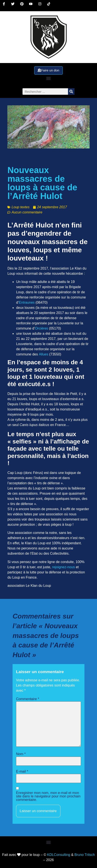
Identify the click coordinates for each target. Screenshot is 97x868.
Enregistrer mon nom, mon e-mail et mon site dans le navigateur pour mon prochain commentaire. (48, 796)
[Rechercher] (71, 92)
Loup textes (20, 207)
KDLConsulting (59, 855)
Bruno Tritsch (85, 855)
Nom (21, 754)
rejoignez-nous (64, 567)
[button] (48, 78)
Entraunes (27, 302)
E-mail (22, 772)
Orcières (42, 328)
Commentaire (28, 699)
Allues (44, 354)
